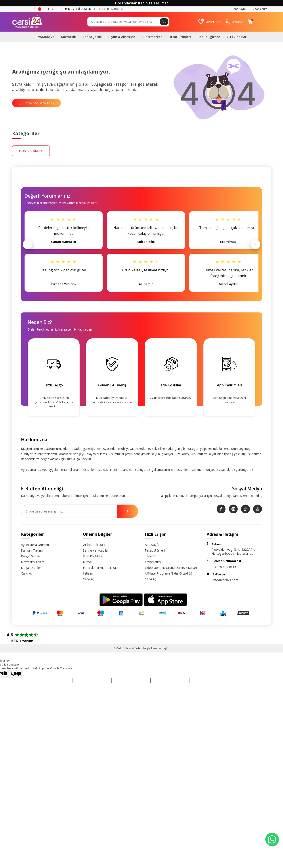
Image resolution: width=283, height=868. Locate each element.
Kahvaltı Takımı (32, 550)
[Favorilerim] (210, 22)
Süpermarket (152, 37)
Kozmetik (68, 37)
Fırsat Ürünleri (180, 37)
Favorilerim (153, 562)
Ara (164, 22)
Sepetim (151, 556)
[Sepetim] (257, 22)
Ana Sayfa (240, 9)
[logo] (27, 22)
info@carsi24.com (226, 580)
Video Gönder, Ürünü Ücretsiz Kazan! (171, 568)
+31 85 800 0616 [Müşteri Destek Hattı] (94, 9)
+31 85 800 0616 (224, 567)
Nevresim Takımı (33, 562)
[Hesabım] (234, 22)
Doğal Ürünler (31, 568)
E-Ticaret (129, 648)
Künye (87, 562)
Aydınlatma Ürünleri (35, 545)
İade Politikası (93, 556)
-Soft (119, 648)
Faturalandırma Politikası (100, 568)
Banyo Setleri (31, 556)
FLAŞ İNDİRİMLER (31, 151)
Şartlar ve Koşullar (96, 550)
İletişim (88, 573)
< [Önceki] (28, 244)
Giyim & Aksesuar (122, 37)
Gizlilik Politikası (94, 545)
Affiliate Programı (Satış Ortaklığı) (168, 573)
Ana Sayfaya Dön (36, 103)
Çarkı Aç (27, 573)
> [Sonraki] (255, 244)
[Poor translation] (16, 674)
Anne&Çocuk (92, 37)
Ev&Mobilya (45, 37)
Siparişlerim (260, 9)
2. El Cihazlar (237, 37)
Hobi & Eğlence (209, 37)
